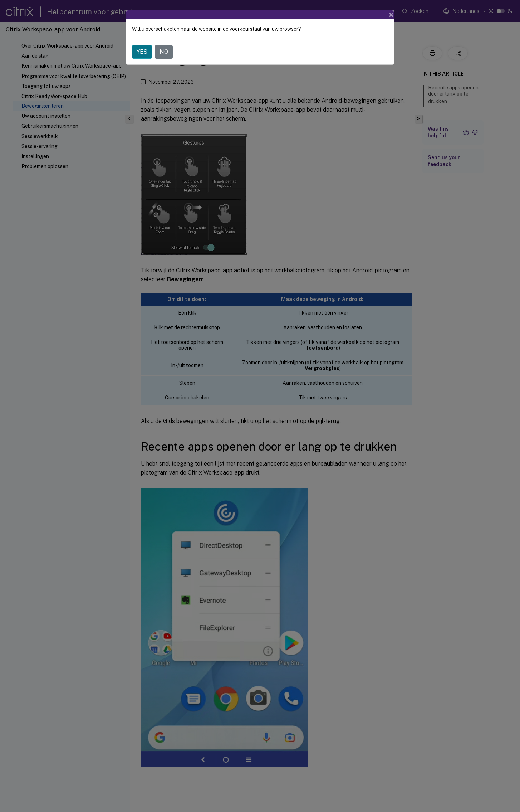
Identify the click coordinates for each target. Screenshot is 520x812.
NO (164, 52)
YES (142, 52)
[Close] (391, 15)
